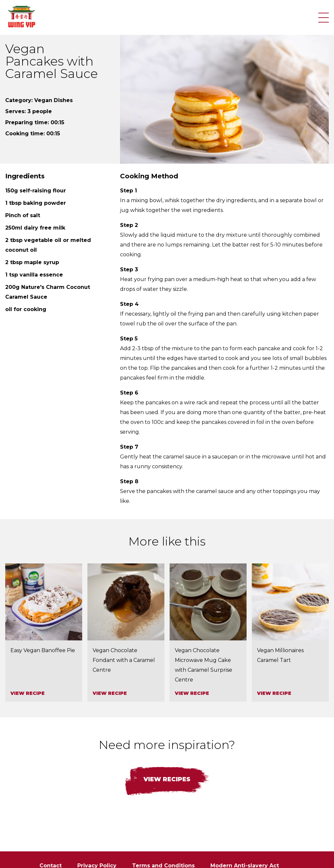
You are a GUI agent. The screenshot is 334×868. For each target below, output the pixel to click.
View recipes (167, 779)
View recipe (28, 693)
